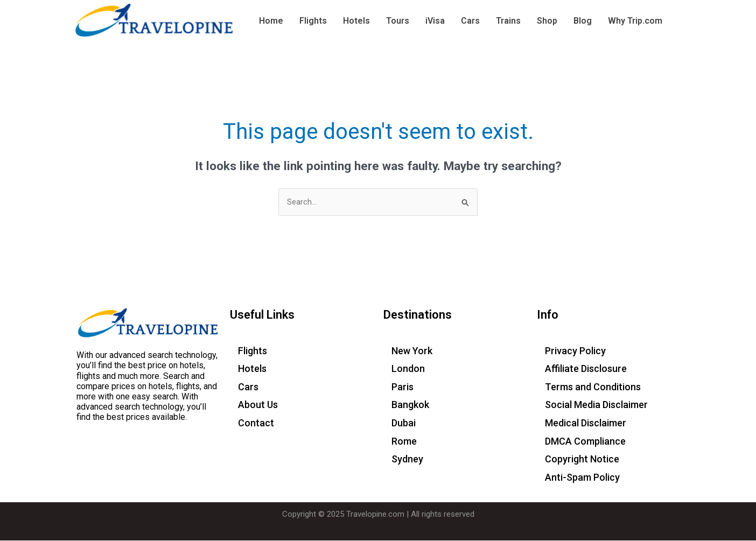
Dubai (404, 423)
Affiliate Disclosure (586, 369)
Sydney (407, 459)
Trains (508, 21)
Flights (313, 21)
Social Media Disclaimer (596, 405)
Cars (470, 21)
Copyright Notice (582, 459)
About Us (258, 405)
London (408, 369)
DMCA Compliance (585, 441)
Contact (256, 423)
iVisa (435, 21)
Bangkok (410, 405)
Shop (547, 21)
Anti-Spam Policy (582, 477)
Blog (583, 21)
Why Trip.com (635, 21)
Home (271, 21)
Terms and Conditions (593, 387)
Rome (404, 441)
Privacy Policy (575, 351)
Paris (402, 387)
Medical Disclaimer (586, 423)
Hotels (356, 21)
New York (412, 351)
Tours (398, 21)
